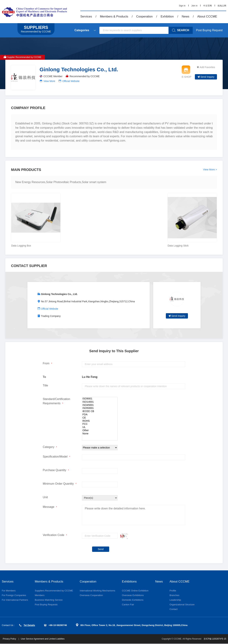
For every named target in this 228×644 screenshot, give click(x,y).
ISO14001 (100, 402)
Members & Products (114, 16)
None (100, 434)
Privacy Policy (11, 639)
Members (40, 595)
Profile (173, 591)
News (186, 16)
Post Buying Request (209, 30)
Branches (175, 595)
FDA (100, 415)
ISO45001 (100, 405)
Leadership (176, 600)
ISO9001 (100, 399)
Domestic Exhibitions (133, 600)
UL (100, 427)
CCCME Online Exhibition (135, 591)
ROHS (100, 421)
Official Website (71, 81)
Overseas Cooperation (91, 595)
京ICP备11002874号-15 (215, 639)
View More (49, 81)
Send (101, 549)
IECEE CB (100, 411)
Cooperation (144, 16)
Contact (174, 609)
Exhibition (167, 16)
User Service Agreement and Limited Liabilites (43, 639)
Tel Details (27, 625)
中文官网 (208, 6)
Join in (194, 6)
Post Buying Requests (46, 605)
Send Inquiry (206, 77)
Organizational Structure (182, 605)
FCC (100, 424)
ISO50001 (100, 408)
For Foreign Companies (14, 595)
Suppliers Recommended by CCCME (54, 591)
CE (100, 418)
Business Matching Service (49, 600)
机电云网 (222, 6)
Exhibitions (130, 582)
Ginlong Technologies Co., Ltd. (59, 294)
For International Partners (15, 600)
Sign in (182, 6)
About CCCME (207, 16)
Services (86, 16)
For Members (9, 591)
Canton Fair (128, 605)
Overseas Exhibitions (133, 595)
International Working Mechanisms (98, 591)
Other (100, 430)
